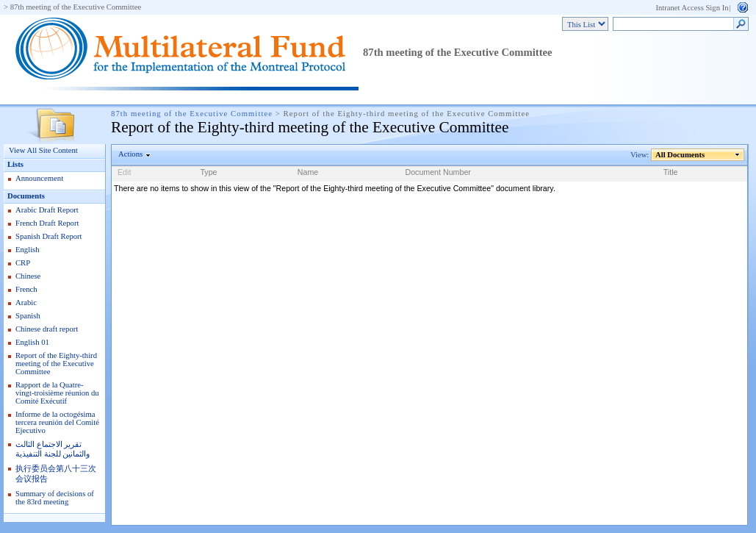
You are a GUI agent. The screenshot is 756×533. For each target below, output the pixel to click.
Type (208, 172)
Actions (131, 154)
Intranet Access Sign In (692, 8)
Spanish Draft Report (49, 236)
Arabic (26, 303)
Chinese (28, 276)
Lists (15, 164)
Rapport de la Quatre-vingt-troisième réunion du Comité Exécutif (57, 393)
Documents (26, 196)
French (26, 289)
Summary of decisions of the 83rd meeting (55, 498)
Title (671, 172)
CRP (23, 263)
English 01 (32, 342)
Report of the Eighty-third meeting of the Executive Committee (56, 364)
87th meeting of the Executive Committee (76, 7)
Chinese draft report (47, 329)
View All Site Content (43, 150)
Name (308, 172)
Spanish (28, 316)
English (28, 250)
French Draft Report (47, 223)
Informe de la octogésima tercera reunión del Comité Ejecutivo (57, 422)
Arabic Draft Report (47, 210)
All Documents (680, 155)
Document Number (438, 172)
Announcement (39, 178)
